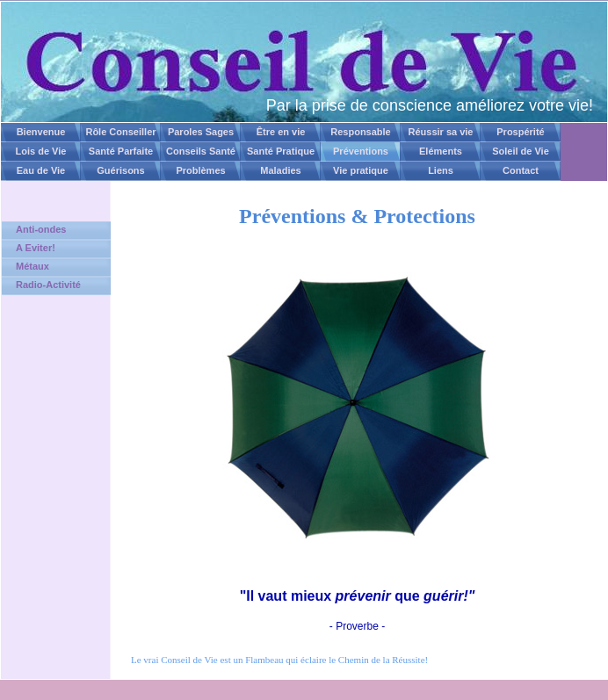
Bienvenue (41, 132)
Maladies (280, 170)
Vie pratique (361, 170)
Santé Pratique (281, 151)
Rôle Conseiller (120, 132)
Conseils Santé (201, 151)
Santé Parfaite (121, 151)
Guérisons (120, 170)
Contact (521, 170)
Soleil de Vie (521, 151)
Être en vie (281, 132)
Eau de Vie (41, 170)
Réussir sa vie (441, 132)
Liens (441, 170)
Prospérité (520, 132)
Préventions (361, 151)
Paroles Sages (201, 132)
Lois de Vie (41, 151)
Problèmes (200, 170)
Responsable (360, 132)
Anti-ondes (41, 229)
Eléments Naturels (441, 154)
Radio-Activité (48, 285)
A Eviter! (36, 248)
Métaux (33, 266)
